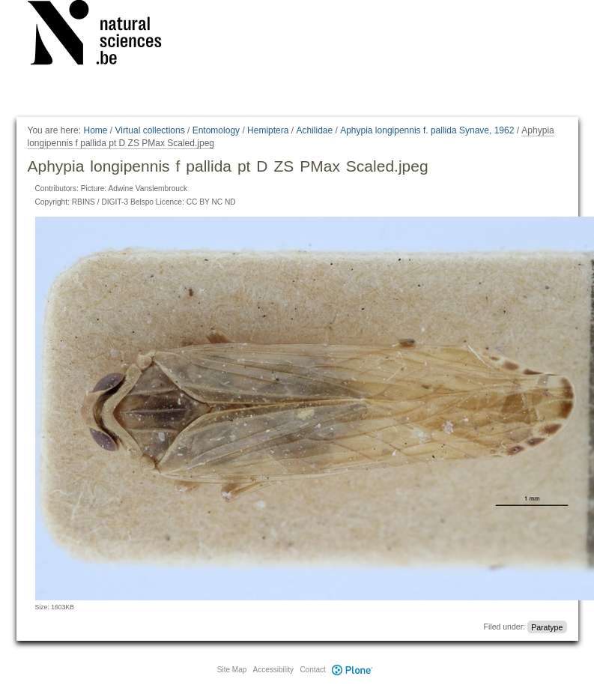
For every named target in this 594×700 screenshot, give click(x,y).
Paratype (547, 627)
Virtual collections (150, 130)
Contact (312, 670)
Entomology (216, 130)
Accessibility (273, 670)
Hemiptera (268, 130)
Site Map (232, 670)
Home (95, 130)
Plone (353, 670)
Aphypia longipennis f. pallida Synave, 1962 (427, 130)
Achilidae (314, 130)
